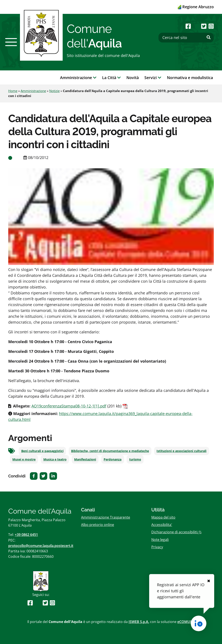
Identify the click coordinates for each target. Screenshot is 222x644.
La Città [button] (111, 78)
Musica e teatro (55, 459)
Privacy (157, 547)
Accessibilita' (162, 525)
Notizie (54, 91)
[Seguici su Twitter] (204, 26)
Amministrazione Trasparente (106, 517)
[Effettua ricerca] (209, 37)
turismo (135, 459)
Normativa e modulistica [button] (190, 78)
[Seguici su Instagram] (211, 26)
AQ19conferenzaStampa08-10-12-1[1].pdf (69, 406)
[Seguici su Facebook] (188, 26)
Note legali (160, 540)
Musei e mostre (24, 459)
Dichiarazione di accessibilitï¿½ (176, 532)
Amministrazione (33, 91)
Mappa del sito (163, 517)
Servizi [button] (153, 78)
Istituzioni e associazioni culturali (181, 451)
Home (13, 91)
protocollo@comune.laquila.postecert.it (41, 546)
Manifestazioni (85, 459)
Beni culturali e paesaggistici (42, 451)
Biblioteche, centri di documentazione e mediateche (110, 451)
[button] (11, 42)
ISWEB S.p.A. (139, 622)
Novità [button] (133, 78)
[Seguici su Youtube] (196, 26)
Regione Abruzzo (196, 7)
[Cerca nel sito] (186, 38)
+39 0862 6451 (26, 535)
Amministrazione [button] (78, 78)
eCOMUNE (186, 622)
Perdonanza (113, 459)
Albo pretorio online (98, 525)
